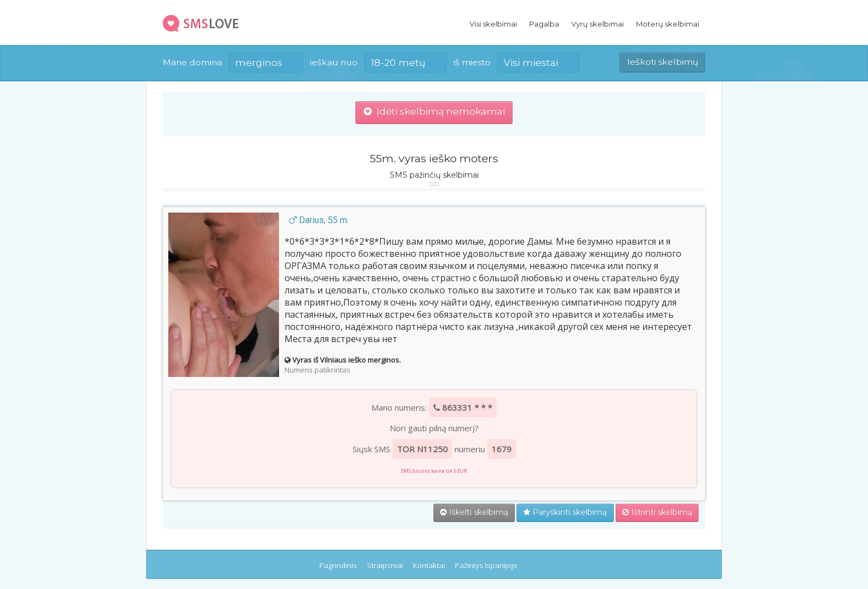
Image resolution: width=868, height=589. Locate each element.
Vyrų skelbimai (598, 24)
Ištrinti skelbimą (657, 512)
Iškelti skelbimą (474, 512)
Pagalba (544, 24)
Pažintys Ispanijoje (486, 565)
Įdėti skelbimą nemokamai (434, 111)
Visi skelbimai (493, 24)
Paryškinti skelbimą (565, 512)
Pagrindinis (338, 565)
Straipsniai (385, 565)
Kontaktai (429, 565)
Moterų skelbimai (668, 24)
